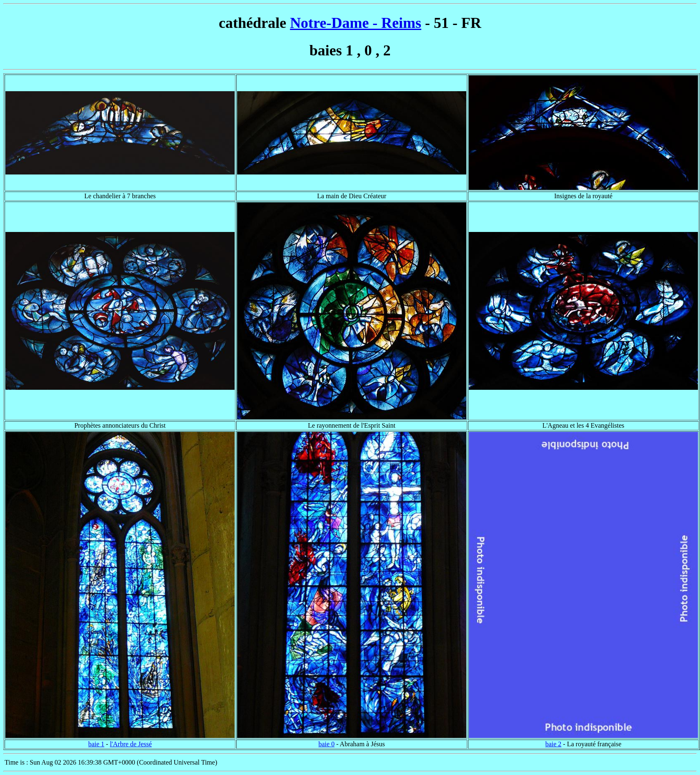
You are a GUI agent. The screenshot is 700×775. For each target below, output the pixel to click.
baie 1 (96, 744)
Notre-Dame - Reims (356, 23)
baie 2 (554, 744)
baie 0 (326, 744)
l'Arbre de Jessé (131, 744)
